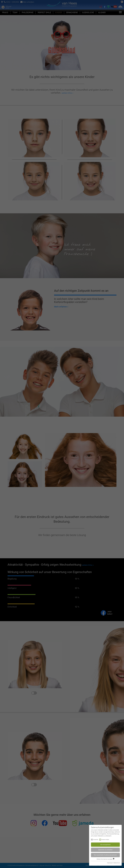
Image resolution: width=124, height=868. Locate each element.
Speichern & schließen (105, 850)
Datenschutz (117, 863)
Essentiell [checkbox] (96, 840)
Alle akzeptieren (105, 845)
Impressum (110, 863)
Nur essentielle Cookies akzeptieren (105, 855)
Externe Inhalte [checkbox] (105, 840)
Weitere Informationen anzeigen (105, 859)
